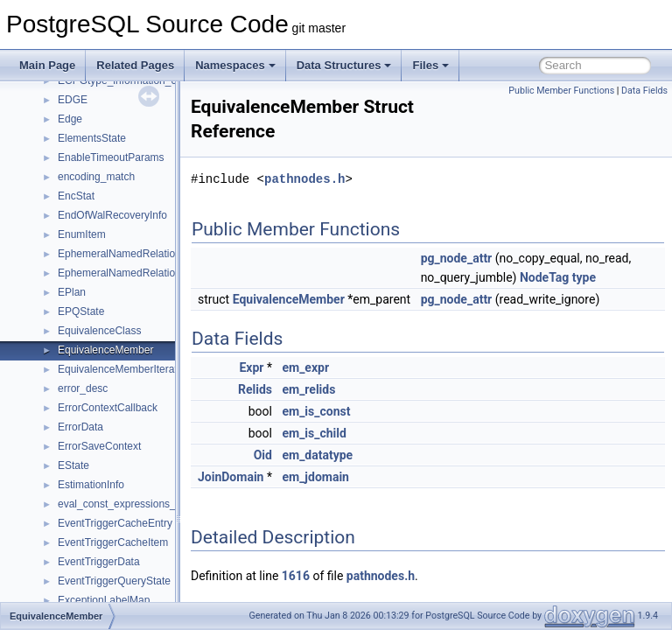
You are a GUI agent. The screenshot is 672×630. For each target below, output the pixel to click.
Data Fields (644, 91)
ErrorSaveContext (99, 446)
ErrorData (80, 427)
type (476, 297)
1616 (339, 595)
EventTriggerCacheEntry (115, 523)
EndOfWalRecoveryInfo (112, 215)
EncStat (76, 196)
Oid (307, 474)
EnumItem (82, 234)
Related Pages (135, 65)
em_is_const (360, 430)
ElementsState (92, 138)
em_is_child (357, 452)
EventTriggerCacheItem (113, 542)
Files (430, 65)
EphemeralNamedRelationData (130, 254)
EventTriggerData (99, 562)
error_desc (83, 388)
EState (73, 465)
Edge (70, 119)
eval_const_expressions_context (133, 504)
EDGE (73, 100)
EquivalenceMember (105, 350)
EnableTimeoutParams (111, 157)
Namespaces (235, 65)
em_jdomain (359, 496)
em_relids (352, 409)
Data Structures (344, 65)
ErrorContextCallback (108, 408)
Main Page (47, 65)
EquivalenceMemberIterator (122, 369)
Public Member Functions (561, 91)
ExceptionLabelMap (104, 600)
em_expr (349, 387)
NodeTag (637, 277)
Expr (295, 387)
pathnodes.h (348, 179)
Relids (299, 409)
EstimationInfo (91, 485)
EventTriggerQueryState (114, 581)
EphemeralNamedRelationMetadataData (152, 273)
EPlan (72, 292)
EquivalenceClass (99, 331)
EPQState (81, 311)
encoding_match (96, 177)
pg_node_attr (500, 258)
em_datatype (361, 474)
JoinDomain (274, 496)
